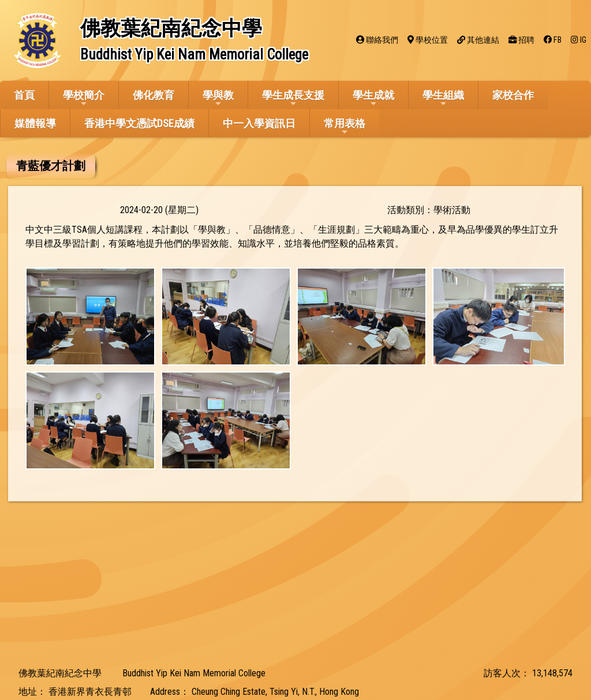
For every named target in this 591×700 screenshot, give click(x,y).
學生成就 (373, 98)
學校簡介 (84, 98)
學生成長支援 (293, 98)
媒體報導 (35, 123)
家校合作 (513, 95)
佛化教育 (154, 95)
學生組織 (443, 98)
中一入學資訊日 (259, 123)
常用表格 (345, 127)
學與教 (218, 98)
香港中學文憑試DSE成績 (139, 123)
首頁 (24, 95)
